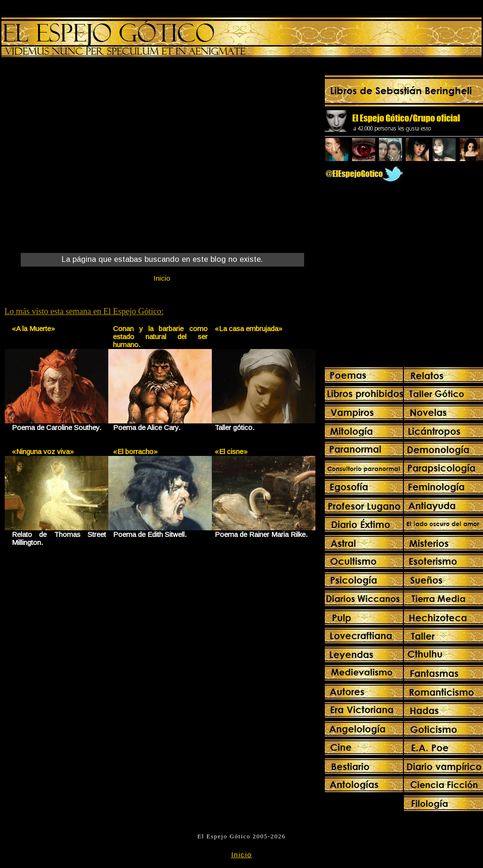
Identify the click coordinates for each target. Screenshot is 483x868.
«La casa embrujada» (249, 329)
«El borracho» (135, 451)
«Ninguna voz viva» (43, 451)
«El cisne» (231, 451)
